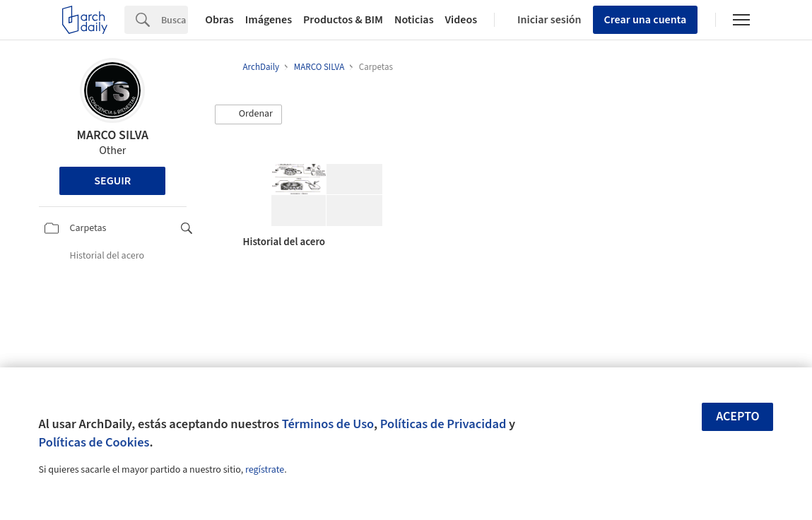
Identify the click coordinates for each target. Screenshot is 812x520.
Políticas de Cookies (94, 442)
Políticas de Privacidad (443, 424)
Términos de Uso (328, 424)
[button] (249, 114)
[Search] (175, 20)
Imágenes (269, 20)
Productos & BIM (343, 20)
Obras (219, 20)
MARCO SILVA (112, 135)
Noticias (414, 20)
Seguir (112, 181)
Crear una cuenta (646, 20)
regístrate (265, 470)
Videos (461, 20)
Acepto (738, 416)
